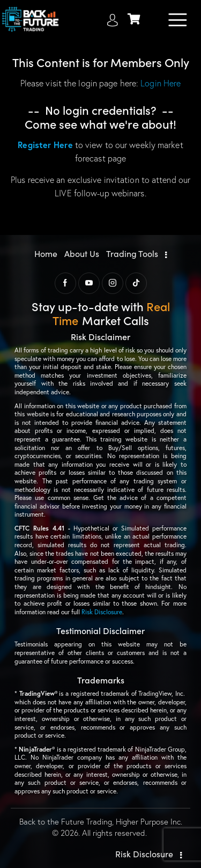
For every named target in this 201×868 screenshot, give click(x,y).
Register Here (45, 145)
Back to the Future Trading (66, 822)
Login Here (161, 83)
